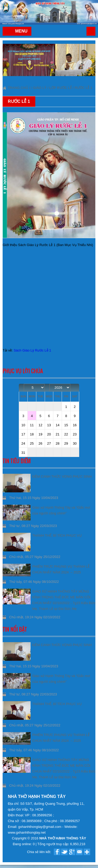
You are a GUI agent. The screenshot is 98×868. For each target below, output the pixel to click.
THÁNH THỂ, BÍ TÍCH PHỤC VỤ (57, 536)
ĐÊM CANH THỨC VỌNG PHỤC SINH (62, 476)
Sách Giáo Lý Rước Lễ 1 (32, 350)
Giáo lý (40, 88)
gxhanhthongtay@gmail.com (40, 827)
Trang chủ (91, 31)
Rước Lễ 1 (83, 88)
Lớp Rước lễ (61, 88)
